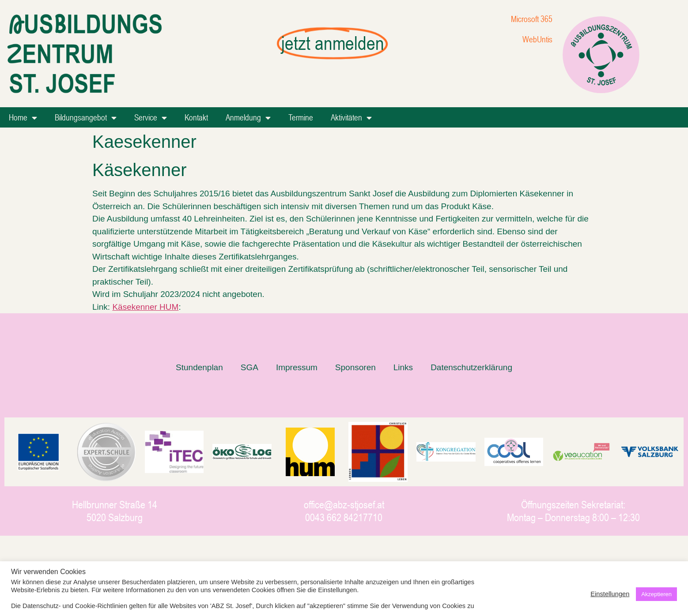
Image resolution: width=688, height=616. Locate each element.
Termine (301, 117)
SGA (249, 367)
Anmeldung (248, 118)
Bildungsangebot (86, 118)
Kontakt (196, 117)
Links (403, 367)
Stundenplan (199, 367)
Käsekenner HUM (145, 307)
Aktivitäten (351, 118)
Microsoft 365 (532, 19)
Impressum (297, 367)
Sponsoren (355, 367)
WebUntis (537, 39)
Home (23, 118)
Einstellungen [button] (610, 594)
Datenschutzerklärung (471, 367)
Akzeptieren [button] (656, 594)
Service (151, 118)
